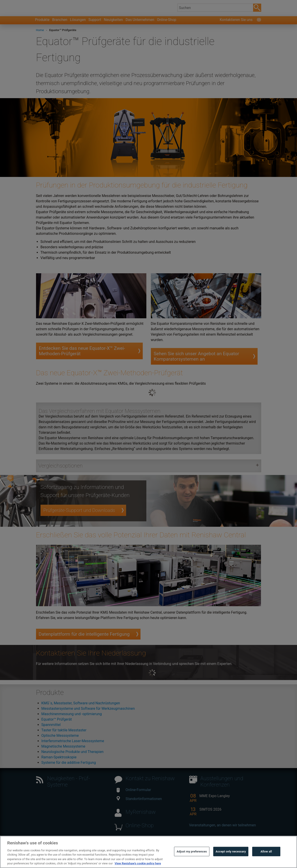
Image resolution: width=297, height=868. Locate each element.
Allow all (266, 862)
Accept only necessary (231, 862)
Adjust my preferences (192, 862)
